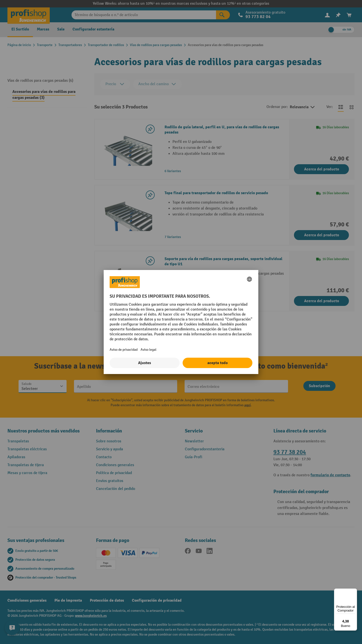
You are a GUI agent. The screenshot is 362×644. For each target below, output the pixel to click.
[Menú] (354, 591)
